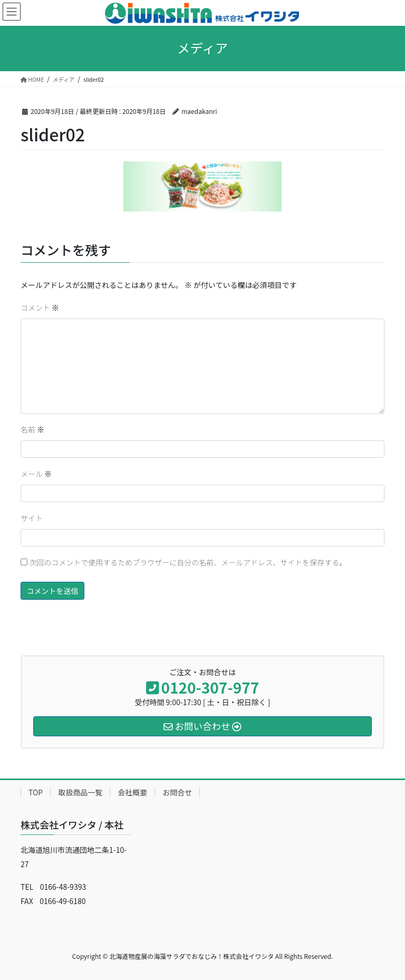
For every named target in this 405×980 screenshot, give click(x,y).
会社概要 (132, 792)
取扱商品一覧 (80, 792)
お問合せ (177, 792)
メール (36, 474)
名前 (32, 429)
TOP (36, 792)
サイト (32, 518)
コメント (40, 308)
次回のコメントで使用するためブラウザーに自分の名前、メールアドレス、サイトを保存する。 (188, 562)
